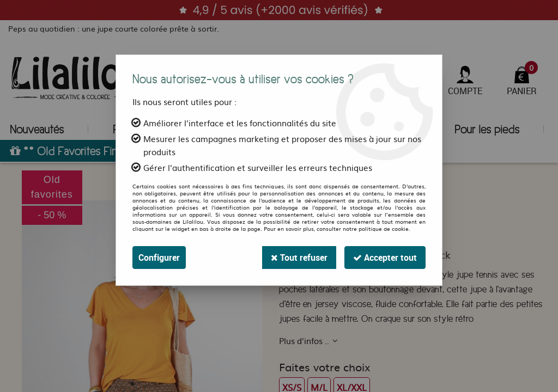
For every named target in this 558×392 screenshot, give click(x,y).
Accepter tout (385, 258)
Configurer (159, 258)
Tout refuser (299, 258)
